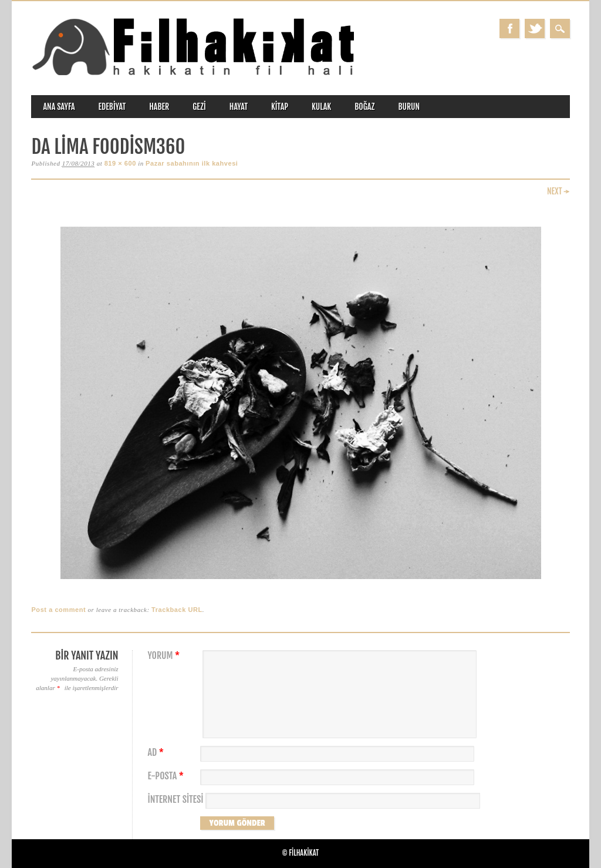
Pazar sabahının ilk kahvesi (192, 163)
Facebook (509, 28)
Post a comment (58, 610)
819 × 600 (120, 163)
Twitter (535, 28)
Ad (157, 753)
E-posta (167, 776)
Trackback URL (177, 610)
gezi (199, 107)
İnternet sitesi (175, 800)
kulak (321, 107)
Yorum (165, 656)
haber (159, 107)
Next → (558, 191)
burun (409, 107)
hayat (239, 107)
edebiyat (112, 107)
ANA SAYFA (59, 107)
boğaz (364, 107)
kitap (280, 107)
